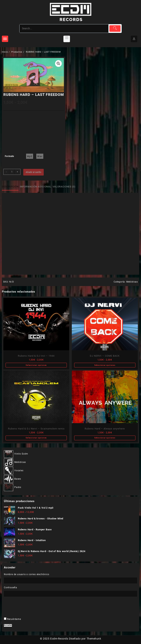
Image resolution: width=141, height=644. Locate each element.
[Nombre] (71, 330)
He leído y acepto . (69, 353)
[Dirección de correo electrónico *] (71, 342)
